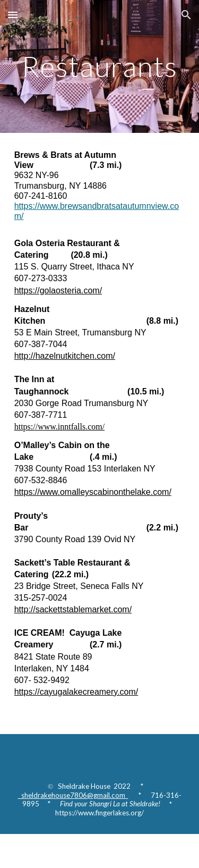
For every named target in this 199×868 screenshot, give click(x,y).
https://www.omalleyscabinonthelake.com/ (93, 492)
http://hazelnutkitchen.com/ (65, 356)
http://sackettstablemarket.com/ (73, 609)
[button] (13, 15)
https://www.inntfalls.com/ (60, 427)
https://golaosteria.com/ (58, 290)
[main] (100, 66)
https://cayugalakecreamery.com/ (76, 692)
